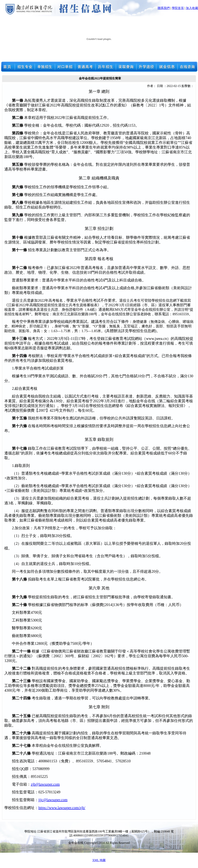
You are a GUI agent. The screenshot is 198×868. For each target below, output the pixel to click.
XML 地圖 (99, 860)
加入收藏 (192, 8)
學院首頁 (178, 8)
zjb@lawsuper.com (45, 784)
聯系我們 (164, 8)
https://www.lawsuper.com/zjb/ (62, 808)
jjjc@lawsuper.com (53, 800)
